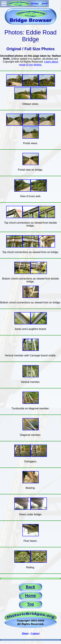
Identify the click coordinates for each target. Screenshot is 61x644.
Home (30, 595)
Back (30, 587)
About (25, 633)
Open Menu (4, 4)
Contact (35, 633)
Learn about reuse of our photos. (38, 63)
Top (30, 604)
